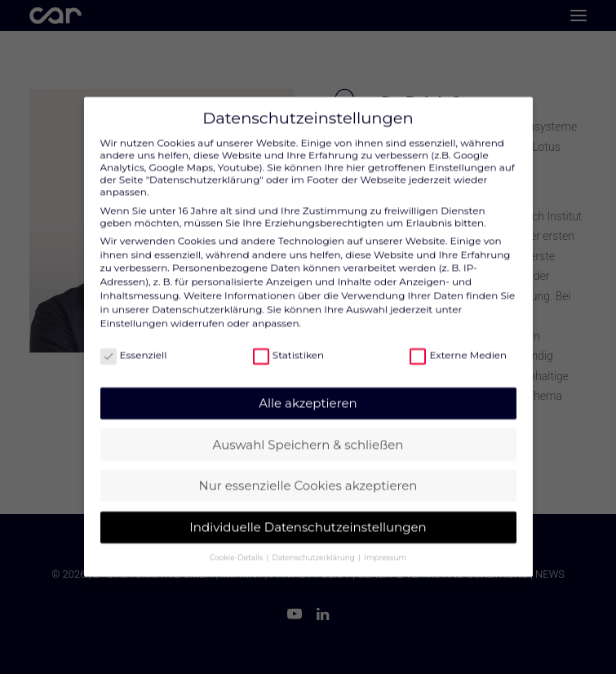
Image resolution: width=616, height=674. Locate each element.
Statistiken (288, 345)
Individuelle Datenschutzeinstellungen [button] (308, 517)
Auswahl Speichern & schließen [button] (308, 435)
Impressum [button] (385, 547)
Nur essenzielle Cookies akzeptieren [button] (308, 475)
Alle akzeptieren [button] (308, 393)
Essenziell (134, 345)
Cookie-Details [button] (237, 547)
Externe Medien (458, 345)
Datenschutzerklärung (207, 299)
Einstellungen (134, 313)
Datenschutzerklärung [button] (315, 547)
